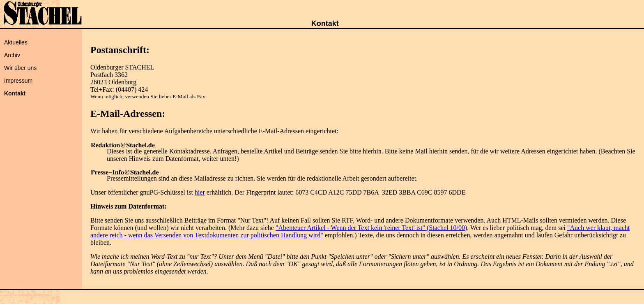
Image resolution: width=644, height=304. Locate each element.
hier (200, 192)
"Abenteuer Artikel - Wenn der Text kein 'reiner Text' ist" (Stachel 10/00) (371, 228)
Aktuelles (16, 42)
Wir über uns (20, 68)
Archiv (12, 55)
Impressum (18, 81)
